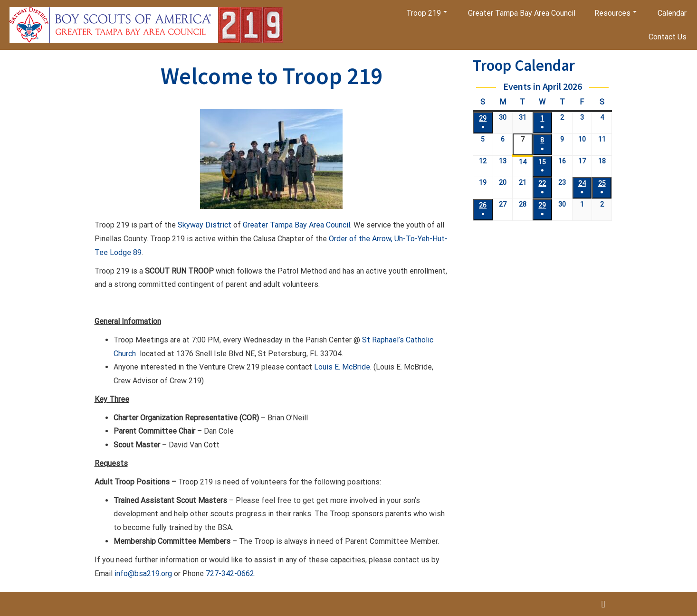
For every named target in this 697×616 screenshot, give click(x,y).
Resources (616, 13)
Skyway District (205, 232)
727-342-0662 (230, 580)
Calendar (672, 13)
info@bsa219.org (143, 580)
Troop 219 (427, 13)
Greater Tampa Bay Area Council (522, 13)
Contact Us (668, 37)
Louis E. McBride (342, 374)
